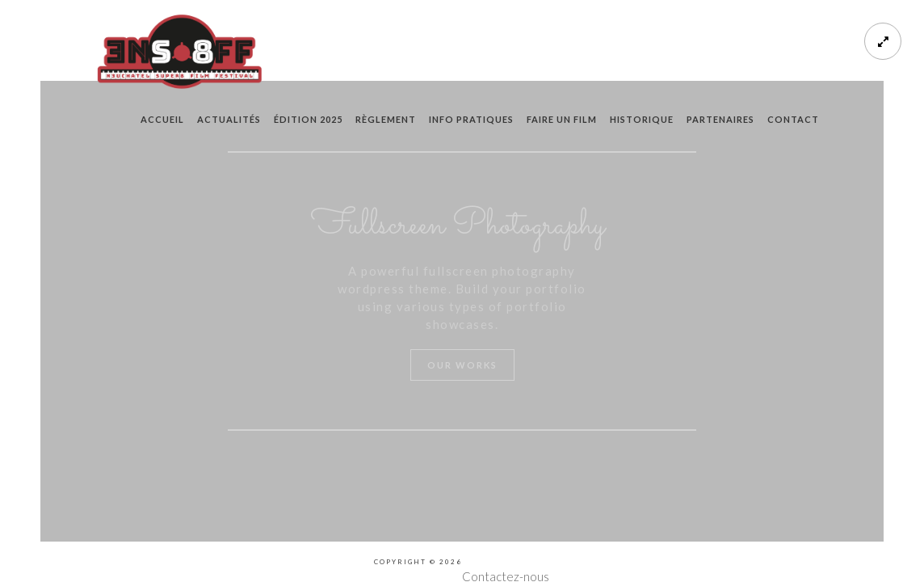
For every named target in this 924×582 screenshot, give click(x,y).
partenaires (720, 119)
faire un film (562, 119)
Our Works (462, 365)
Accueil (162, 119)
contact (793, 119)
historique (642, 119)
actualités (229, 119)
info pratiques (471, 119)
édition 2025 (308, 119)
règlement (386, 119)
